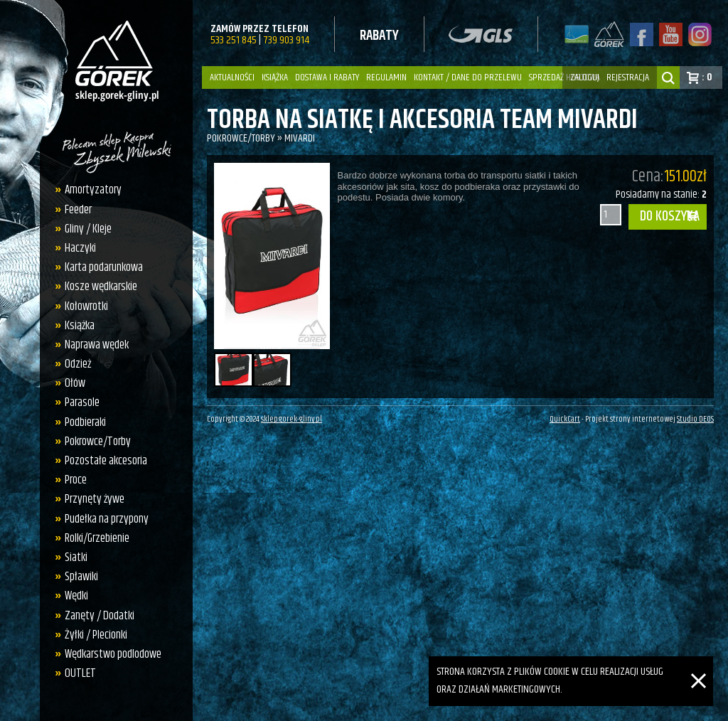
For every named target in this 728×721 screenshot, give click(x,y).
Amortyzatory (93, 190)
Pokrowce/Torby (98, 442)
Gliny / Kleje (88, 229)
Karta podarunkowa (104, 267)
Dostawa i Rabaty (327, 78)
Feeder (78, 210)
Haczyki (80, 248)
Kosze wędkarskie (101, 287)
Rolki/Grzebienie (97, 538)
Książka (275, 78)
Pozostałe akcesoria (106, 461)
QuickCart (565, 420)
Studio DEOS (695, 420)
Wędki (76, 596)
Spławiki (81, 577)
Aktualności (232, 78)
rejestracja (628, 78)
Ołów (75, 383)
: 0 (707, 77)
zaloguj (585, 78)
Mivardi (300, 138)
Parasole (82, 402)
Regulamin (386, 78)
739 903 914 (286, 40)
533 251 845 (234, 40)
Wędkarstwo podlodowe (113, 654)
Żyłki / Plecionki (96, 635)
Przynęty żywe (95, 499)
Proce (76, 480)
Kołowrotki (86, 306)
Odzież (78, 364)
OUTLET (80, 673)
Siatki (76, 557)
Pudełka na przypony (107, 519)
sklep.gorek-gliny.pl (291, 420)
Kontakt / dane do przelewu (468, 78)
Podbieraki (85, 422)
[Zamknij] (698, 664)
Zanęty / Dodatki (100, 616)
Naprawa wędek (97, 345)
